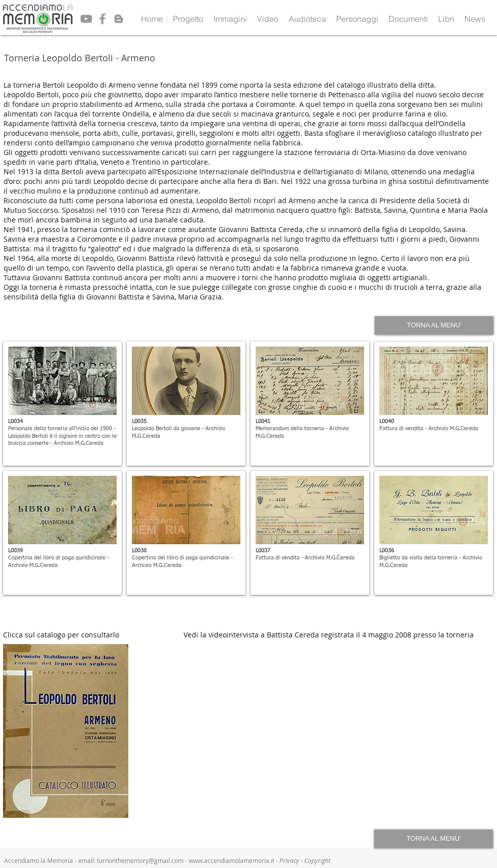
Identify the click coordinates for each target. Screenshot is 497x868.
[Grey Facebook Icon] (102, 19)
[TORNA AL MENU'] (434, 325)
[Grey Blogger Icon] (119, 19)
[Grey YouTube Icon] (86, 19)
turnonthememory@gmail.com (140, 860)
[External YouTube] (338, 731)
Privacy (290, 860)
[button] (188, 19)
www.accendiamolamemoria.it (232, 860)
